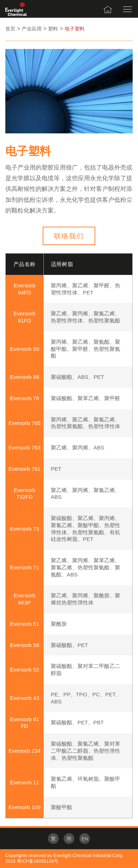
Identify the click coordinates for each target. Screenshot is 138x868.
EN (85, 839)
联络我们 (69, 236)
